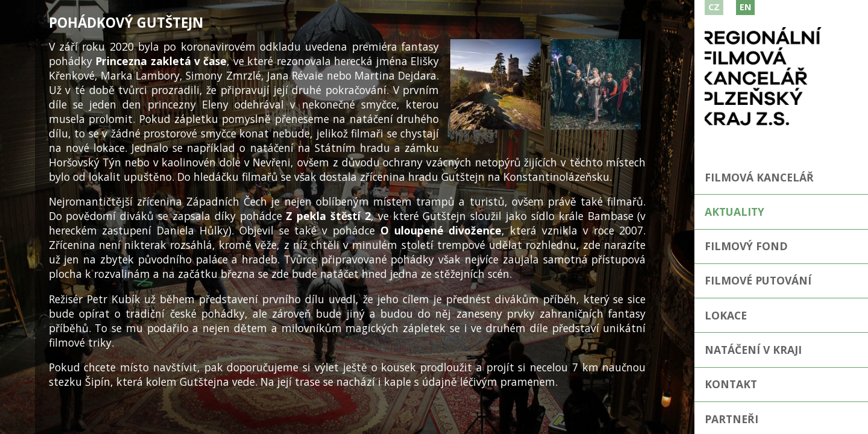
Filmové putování (758, 280)
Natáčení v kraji (753, 350)
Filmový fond (746, 246)
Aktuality (734, 212)
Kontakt (731, 384)
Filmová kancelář (759, 177)
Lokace (726, 315)
